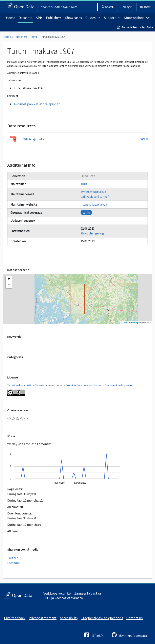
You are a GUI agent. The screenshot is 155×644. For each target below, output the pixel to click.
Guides (93, 18)
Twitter (13, 558)
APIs (39, 18)
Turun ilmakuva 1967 (53, 37)
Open (144, 139)
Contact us (135, 618)
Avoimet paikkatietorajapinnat (37, 104)
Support (112, 18)
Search (108, 7)
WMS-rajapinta (34, 139)
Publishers (54, 18)
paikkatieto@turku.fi (95, 197)
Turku (34, 37)
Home (10, 18)
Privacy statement (43, 618)
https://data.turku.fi (94, 204)
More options (137, 18)
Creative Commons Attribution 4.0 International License (99, 385)
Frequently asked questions (102, 618)
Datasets (25, 18)
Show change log (92, 233)
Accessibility (69, 618)
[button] (9, 279)
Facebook (14, 563)
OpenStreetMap (131, 322)
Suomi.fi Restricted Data (137, 27)
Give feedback (15, 618)
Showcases (74, 18)
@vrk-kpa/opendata (129, 635)
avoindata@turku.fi (94, 192)
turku (86, 212)
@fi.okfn (94, 635)
